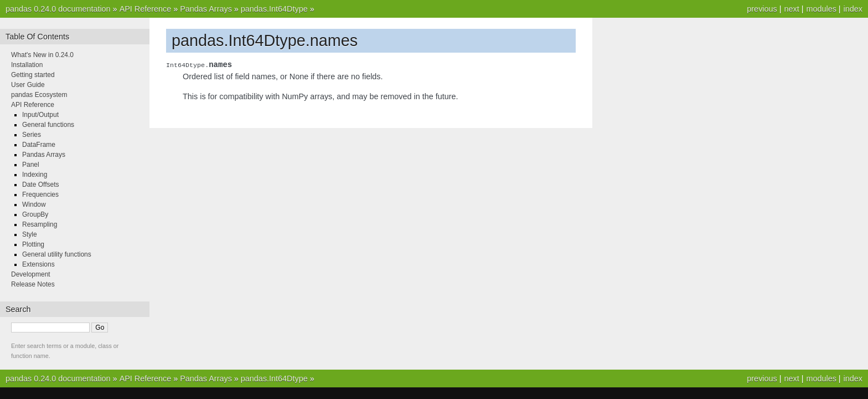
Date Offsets (40, 185)
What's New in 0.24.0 (42, 55)
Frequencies (40, 195)
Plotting (33, 244)
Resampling (40, 224)
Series (32, 135)
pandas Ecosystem (39, 95)
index (853, 9)
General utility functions (57, 254)
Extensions (38, 264)
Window (34, 204)
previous (762, 9)
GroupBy (35, 214)
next (791, 9)
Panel (31, 165)
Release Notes (33, 284)
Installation (27, 65)
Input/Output (40, 115)
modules (821, 9)
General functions (48, 125)
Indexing (35, 175)
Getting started (33, 75)
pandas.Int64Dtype (274, 9)
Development (31, 274)
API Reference (146, 9)
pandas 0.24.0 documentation (58, 9)
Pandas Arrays (206, 9)
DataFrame (39, 145)
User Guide (28, 85)
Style (30, 234)
